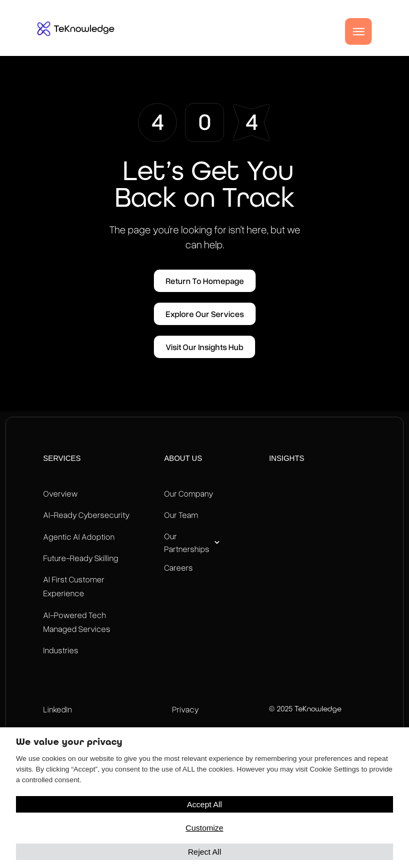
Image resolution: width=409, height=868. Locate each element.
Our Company (189, 493)
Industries (61, 650)
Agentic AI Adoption (79, 537)
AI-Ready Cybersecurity (86, 515)
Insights (287, 458)
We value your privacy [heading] (69, 742)
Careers (178, 567)
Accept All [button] (204, 804)
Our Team (181, 515)
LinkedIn (58, 709)
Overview (60, 493)
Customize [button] (205, 828)
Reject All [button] (205, 852)
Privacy (185, 709)
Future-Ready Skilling (81, 558)
